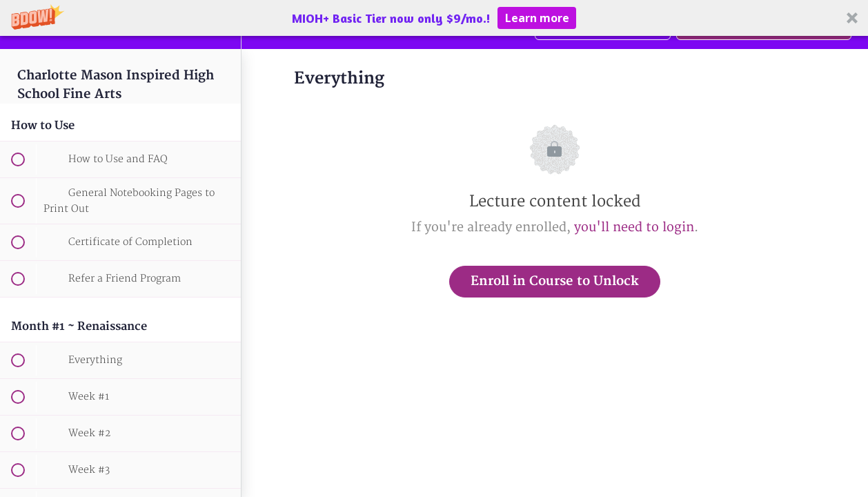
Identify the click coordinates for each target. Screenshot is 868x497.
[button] (434, 18)
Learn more (537, 18)
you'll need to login (634, 227)
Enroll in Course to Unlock (555, 281)
